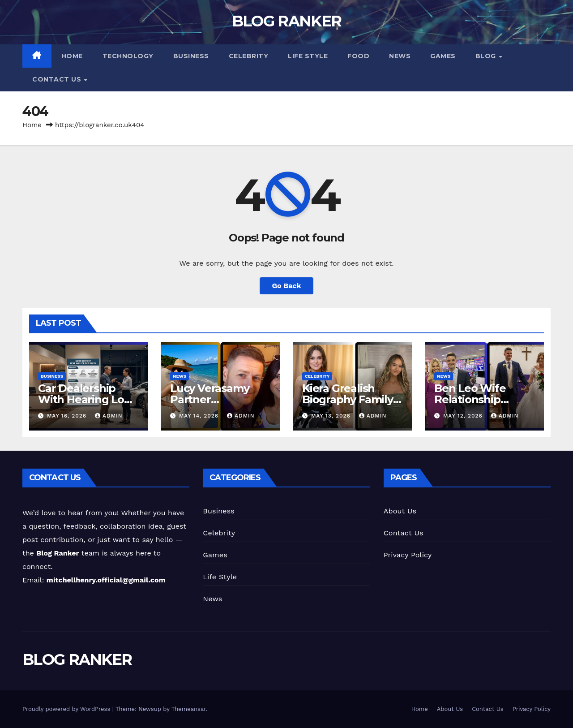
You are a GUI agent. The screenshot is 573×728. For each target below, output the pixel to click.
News (400, 56)
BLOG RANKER (286, 21)
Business (191, 56)
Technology (128, 56)
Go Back (287, 286)
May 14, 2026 (200, 416)
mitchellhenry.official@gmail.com (106, 580)
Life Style (308, 56)
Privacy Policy (408, 555)
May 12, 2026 (464, 416)
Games (443, 56)
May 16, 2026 (68, 416)
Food (358, 56)
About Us (400, 511)
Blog (487, 56)
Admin (109, 416)
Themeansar (189, 709)
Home (72, 56)
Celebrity (249, 56)
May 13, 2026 (332, 416)
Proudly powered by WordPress (67, 709)
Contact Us (58, 79)
